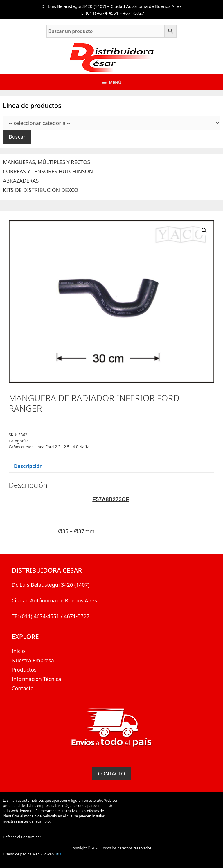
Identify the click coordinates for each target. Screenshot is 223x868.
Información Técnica (36, 679)
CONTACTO (111, 773)
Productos (24, 670)
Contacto (23, 688)
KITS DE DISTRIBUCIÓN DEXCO (41, 190)
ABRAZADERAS (21, 181)
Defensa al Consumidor (22, 837)
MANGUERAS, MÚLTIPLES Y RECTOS (46, 162)
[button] (204, 230)
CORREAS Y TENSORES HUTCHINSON (48, 171)
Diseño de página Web (21, 854)
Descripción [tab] (28, 466)
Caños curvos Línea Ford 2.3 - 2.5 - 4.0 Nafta (49, 447)
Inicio (18, 651)
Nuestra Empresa (33, 660)
